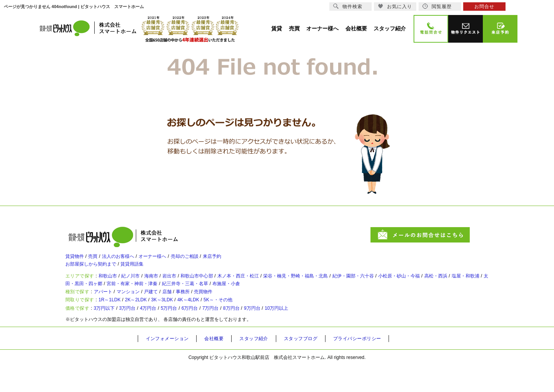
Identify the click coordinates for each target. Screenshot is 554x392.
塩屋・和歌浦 (119, 296)
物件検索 (348, 6)
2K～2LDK (151, 321)
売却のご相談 (209, 259)
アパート (109, 308)
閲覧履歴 (437, 6)
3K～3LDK (184, 321)
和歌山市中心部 (223, 285)
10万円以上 (323, 334)
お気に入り (395, 6)
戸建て (167, 308)
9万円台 (293, 334)
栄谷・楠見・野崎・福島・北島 (340, 285)
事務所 (207, 308)
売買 (98, 259)
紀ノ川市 (142, 285)
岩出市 (190, 285)
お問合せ (484, 7)
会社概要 (221, 365)
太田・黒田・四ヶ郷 (165, 296)
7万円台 (242, 334)
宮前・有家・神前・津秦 (225, 296)
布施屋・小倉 (337, 296)
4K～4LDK (218, 321)
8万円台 (268, 334)
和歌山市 (115, 285)
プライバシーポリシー (376, 365)
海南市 (167, 285)
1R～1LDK (118, 321)
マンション (140, 308)
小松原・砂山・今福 (463, 285)
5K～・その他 (255, 321)
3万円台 (139, 334)
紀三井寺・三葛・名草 (288, 296)
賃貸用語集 (144, 270)
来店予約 (242, 259)
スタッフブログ (314, 365)
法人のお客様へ (129, 259)
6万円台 (216, 334)
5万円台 (191, 334)
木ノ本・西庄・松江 (272, 285)
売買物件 (232, 308)
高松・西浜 (83, 296)
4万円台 (165, 334)
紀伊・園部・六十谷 (408, 285)
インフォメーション (170, 365)
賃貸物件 (76, 259)
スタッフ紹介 (264, 365)
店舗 (187, 308)
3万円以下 (111, 334)
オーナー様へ (170, 259)
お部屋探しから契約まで (95, 270)
